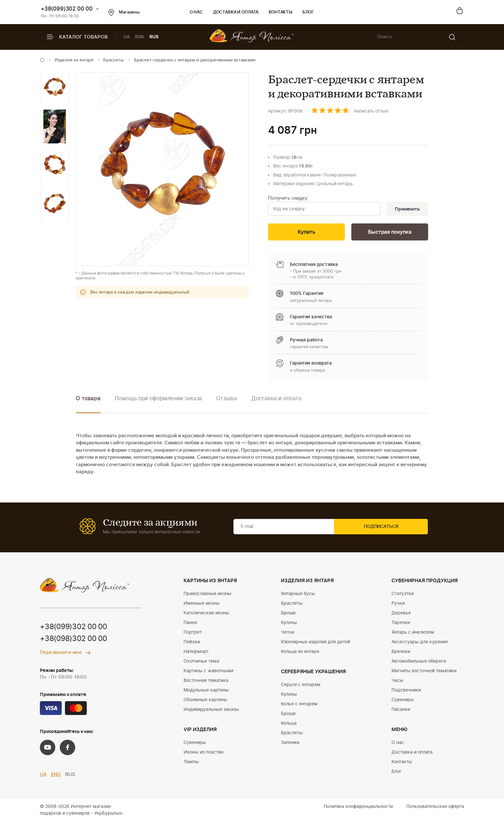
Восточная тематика (206, 682)
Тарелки (401, 624)
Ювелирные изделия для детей (315, 643)
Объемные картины (205, 701)
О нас (196, 12)
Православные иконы (207, 595)
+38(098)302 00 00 (76, 641)
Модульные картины (206, 692)
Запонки (290, 744)
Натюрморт (196, 653)
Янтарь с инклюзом (413, 634)
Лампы (191, 763)
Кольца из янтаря (300, 653)
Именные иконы (202, 605)
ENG (140, 37)
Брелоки (401, 653)
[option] (55, 88)
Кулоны (289, 624)
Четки (288, 634)
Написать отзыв (371, 111)
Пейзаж (192, 643)
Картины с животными (208, 672)
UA (127, 37)
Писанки (401, 711)
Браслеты (113, 60)
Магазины (124, 13)
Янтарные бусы (298, 595)
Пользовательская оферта (435, 808)
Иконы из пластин (203, 754)
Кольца (289, 725)
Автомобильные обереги (419, 663)
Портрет (193, 634)
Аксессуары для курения (420, 643)
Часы (397, 682)
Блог (308, 12)
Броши (288, 614)
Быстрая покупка (390, 233)
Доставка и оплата (236, 12)
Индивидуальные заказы (211, 711)
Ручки (398, 605)
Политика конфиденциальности (358, 808)
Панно (190, 624)
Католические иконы (206, 614)
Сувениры (195, 744)
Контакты (280, 12)
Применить (406, 209)
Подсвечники (406, 692)
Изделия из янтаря (74, 60)
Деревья (401, 614)
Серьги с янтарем (301, 686)
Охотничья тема (201, 663)
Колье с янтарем (299, 705)
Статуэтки (403, 595)
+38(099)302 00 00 (67, 9)
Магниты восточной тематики (424, 672)
